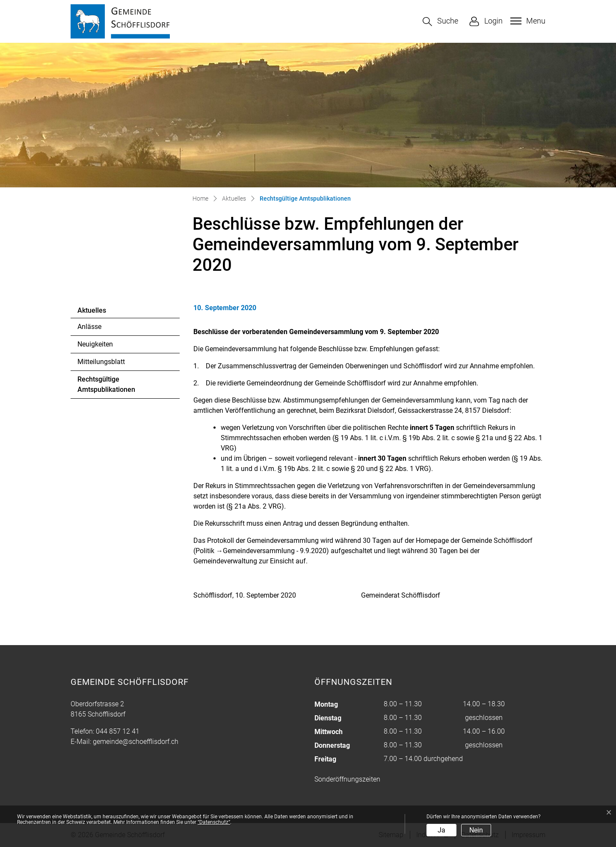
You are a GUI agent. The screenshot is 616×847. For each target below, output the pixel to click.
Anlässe (89, 327)
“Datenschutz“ (214, 822)
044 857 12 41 (118, 731)
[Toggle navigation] (527, 21)
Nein (476, 830)
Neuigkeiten (95, 344)
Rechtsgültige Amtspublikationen (106, 387)
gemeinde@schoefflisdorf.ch (136, 742)
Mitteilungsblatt (101, 362)
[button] (440, 22)
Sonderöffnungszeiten (347, 779)
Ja (441, 830)
